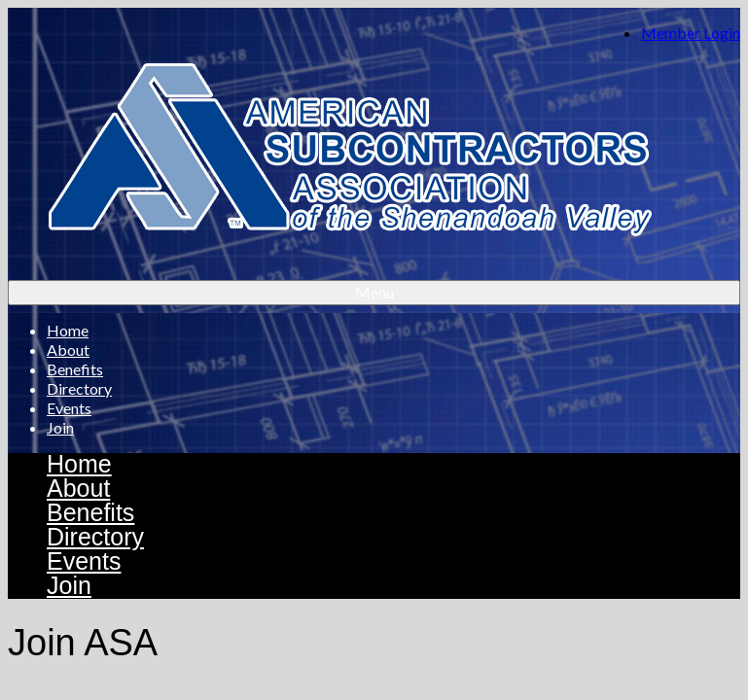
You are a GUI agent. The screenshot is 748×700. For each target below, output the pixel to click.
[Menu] (374, 293)
